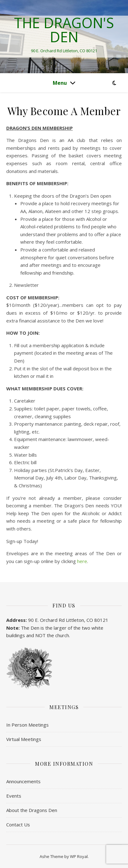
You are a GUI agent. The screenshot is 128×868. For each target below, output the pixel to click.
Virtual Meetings (24, 739)
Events (14, 796)
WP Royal (79, 856)
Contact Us (18, 825)
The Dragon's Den (64, 30)
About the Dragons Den (32, 810)
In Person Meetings (27, 725)
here (82, 561)
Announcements (23, 781)
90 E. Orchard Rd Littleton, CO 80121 (68, 620)
